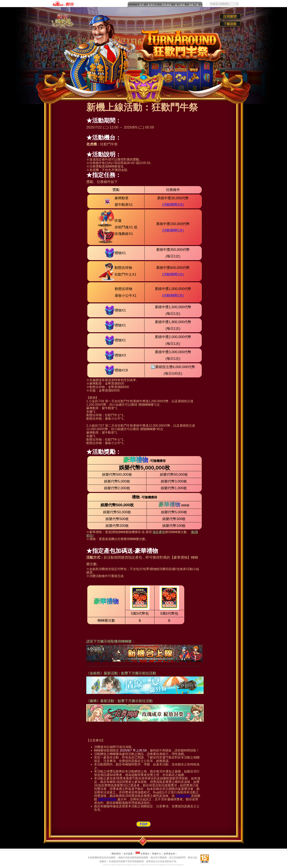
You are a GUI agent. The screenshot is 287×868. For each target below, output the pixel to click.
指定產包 (159, 532)
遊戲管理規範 (107, 799)
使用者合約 (183, 796)
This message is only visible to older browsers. (143, 4)
